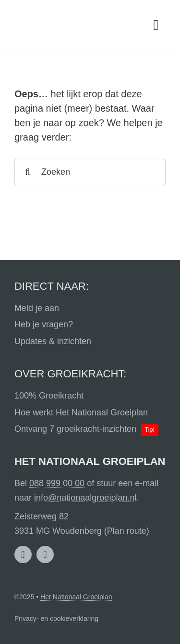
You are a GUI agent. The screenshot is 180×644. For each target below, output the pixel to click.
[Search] (28, 172)
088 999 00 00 (57, 483)
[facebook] (45, 554)
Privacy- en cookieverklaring (56, 618)
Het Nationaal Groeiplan (76, 597)
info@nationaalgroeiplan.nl (85, 498)
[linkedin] (23, 554)
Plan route (127, 531)
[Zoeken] (90, 172)
